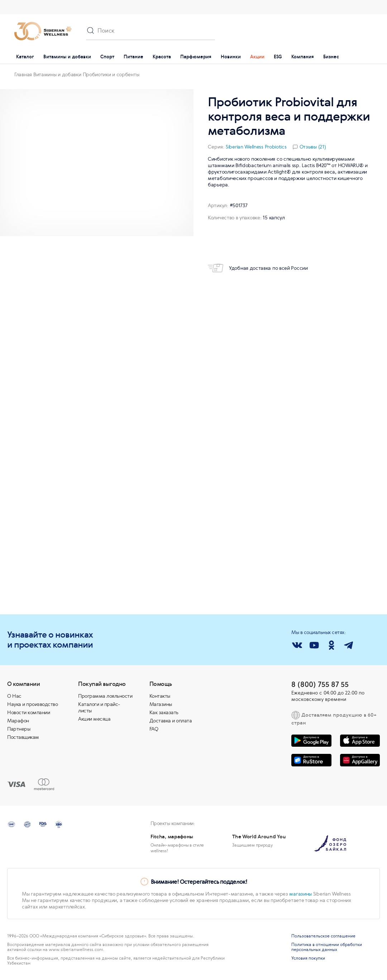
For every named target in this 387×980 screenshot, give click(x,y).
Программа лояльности (105, 696)
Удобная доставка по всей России (258, 268)
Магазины (161, 704)
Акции (257, 57)
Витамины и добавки (67, 57)
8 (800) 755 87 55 (320, 684)
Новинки (231, 57)
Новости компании (28, 712)
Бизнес (331, 57)
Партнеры (19, 729)
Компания (303, 57)
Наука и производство (32, 704)
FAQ (154, 729)
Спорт (107, 57)
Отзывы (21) (313, 147)
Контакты (160, 696)
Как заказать (164, 712)
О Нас (14, 696)
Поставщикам (23, 737)
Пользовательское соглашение (323, 936)
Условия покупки (308, 958)
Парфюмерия (196, 57)
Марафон (18, 721)
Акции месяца (94, 719)
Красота (162, 57)
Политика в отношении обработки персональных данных (327, 947)
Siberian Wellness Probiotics (256, 147)
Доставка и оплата (171, 721)
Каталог (25, 57)
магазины (300, 894)
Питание (133, 57)
